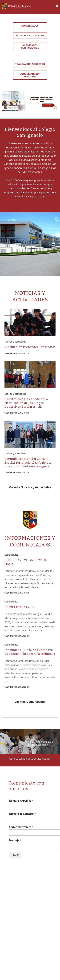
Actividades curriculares (30, 47)
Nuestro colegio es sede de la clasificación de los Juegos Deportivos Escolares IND (26, 403)
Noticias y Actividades (30, 36)
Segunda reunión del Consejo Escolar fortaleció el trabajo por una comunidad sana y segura (28, 463)
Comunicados (30, 26)
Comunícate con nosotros (30, 75)
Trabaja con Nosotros (30, 64)
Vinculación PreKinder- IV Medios (30, 347)
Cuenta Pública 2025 (20, 607)
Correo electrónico (21, 827)
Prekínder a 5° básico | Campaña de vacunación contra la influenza (30, 652)
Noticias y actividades (15, 342)
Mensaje (15, 840)
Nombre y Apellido (21, 801)
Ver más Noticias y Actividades (30, 487)
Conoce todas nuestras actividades (30, 759)
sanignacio (10, 353)
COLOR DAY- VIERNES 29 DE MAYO (26, 562)
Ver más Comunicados (30, 702)
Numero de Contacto (22, 814)
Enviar (15, 855)
